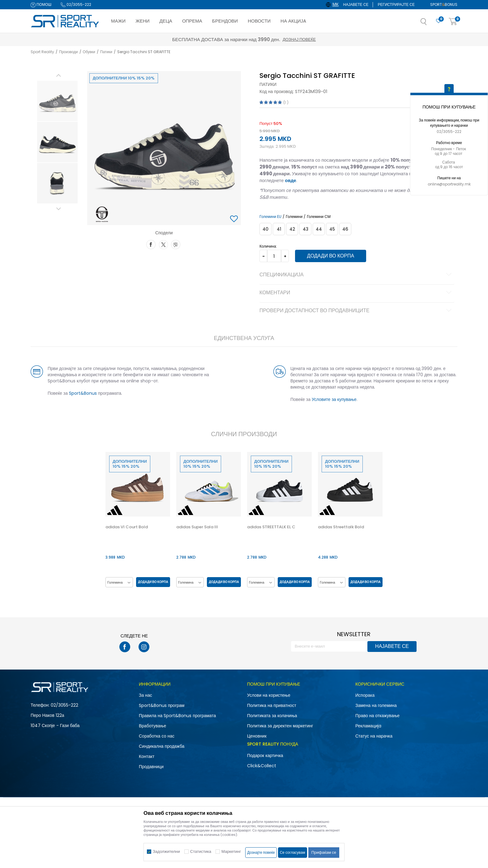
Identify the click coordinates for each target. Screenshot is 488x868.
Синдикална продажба (162, 746)
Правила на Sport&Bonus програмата (177, 716)
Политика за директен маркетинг (280, 726)
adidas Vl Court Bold (127, 527)
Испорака (365, 695)
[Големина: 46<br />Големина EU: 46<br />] (345, 229)
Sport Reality (42, 52)
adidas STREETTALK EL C (271, 527)
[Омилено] (439, 21)
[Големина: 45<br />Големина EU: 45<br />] (332, 229)
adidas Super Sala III (197, 527)
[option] (57, 101)
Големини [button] (294, 217)
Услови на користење (269, 695)
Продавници (151, 767)
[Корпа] (453, 22)
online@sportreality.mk (449, 184)
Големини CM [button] (319, 217)
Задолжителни (166, 851)
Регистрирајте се (396, 4)
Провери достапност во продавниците (356, 311)
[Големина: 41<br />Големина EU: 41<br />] (279, 229)
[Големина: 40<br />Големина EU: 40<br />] (265, 229)
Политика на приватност (272, 705)
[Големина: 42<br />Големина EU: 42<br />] (292, 229)
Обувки (89, 52)
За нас (146, 695)
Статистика (201, 851)
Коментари (356, 293)
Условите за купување (334, 399)
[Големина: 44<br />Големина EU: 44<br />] (319, 229)
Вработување (152, 726)
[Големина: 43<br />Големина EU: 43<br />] (305, 229)
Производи (68, 52)
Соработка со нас (157, 736)
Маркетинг (231, 851)
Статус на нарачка (374, 736)
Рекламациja (368, 726)
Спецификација (356, 275)
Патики (106, 52)
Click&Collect (262, 766)
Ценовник (257, 736)
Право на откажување (377, 716)
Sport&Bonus (83, 393)
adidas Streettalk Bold (341, 527)
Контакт (147, 756)
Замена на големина (376, 705)
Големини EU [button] (270, 217)
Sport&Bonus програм (162, 705)
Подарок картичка (265, 755)
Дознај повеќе (299, 39)
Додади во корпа (331, 256)
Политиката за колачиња (272, 716)
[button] (430, 23)
